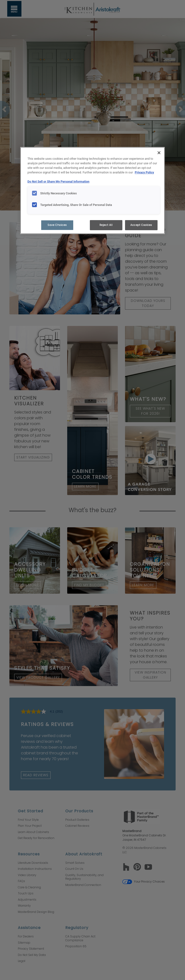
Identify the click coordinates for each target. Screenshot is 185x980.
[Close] (159, 153)
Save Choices (57, 225)
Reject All (106, 225)
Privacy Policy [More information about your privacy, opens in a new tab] (145, 172)
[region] (92, 191)
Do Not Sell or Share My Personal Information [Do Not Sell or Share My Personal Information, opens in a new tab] (58, 181)
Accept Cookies (141, 225)
